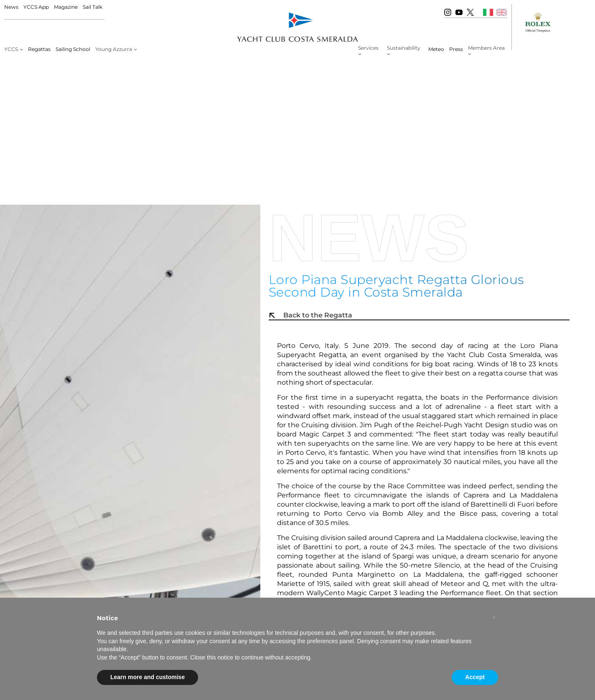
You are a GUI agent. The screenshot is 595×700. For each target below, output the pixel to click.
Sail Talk (93, 7)
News (11, 7)
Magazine (66, 7)
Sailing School (73, 49)
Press (456, 49)
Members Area (486, 48)
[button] (494, 618)
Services (368, 48)
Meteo (436, 49)
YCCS (11, 49)
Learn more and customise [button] (147, 677)
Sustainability (404, 48)
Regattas (39, 49)
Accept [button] (475, 677)
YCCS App (36, 7)
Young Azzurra (114, 49)
